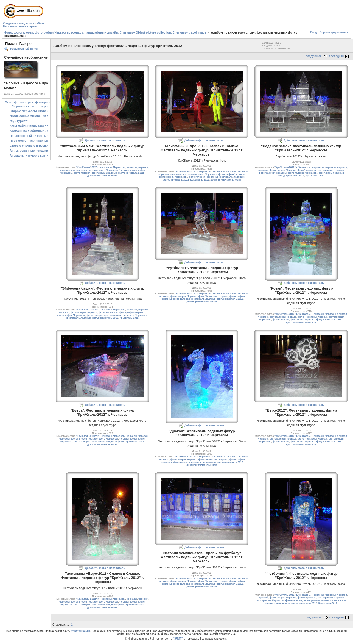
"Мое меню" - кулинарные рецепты (36, 141)
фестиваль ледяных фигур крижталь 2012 (118, 173)
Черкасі (124, 170)
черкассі (65, 170)
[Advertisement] (145, 15)
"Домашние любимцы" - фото (32, 131)
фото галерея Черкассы (203, 177)
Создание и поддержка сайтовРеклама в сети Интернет (24, 25)
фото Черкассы (109, 170)
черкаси (143, 167)
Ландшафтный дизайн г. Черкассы (36, 136)
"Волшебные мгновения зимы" (33, 116)
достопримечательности (102, 176)
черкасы (132, 167)
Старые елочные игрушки (29, 146)
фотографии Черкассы (173, 177)
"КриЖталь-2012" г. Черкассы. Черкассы (100, 167)
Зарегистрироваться (334, 32)
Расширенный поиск (24, 49)
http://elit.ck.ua (81, 631)
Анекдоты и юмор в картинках (32, 156)
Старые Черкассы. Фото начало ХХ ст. (38, 111)
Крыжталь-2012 (200, 180)
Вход (314, 32)
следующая (314, 56)
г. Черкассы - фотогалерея (29, 106)
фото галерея (82, 173)
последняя (336, 56)
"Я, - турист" (19, 121)
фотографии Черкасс (232, 174)
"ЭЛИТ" (178, 639)
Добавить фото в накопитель (105, 140)
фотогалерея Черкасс (84, 170)
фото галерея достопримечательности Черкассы (117, 315)
